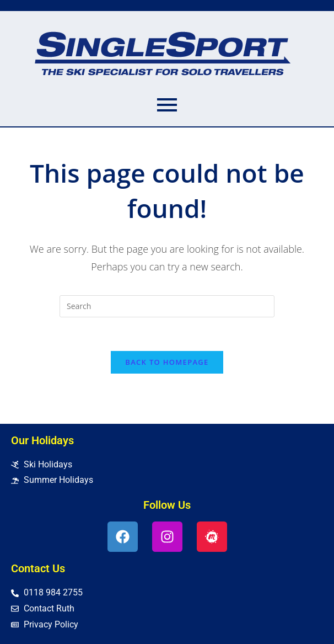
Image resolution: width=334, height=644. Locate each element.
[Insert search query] (167, 306)
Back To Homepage (167, 362)
